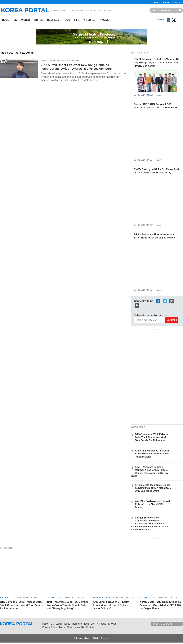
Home (6, 20)
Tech (66, 20)
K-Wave (104, 20)
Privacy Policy (50, 627)
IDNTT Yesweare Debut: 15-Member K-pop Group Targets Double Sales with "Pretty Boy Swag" (156, 62)
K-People (89, 20)
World (26, 20)
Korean (178, 2)
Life (77, 20)
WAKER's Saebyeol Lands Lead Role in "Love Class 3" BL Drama (152, 504)
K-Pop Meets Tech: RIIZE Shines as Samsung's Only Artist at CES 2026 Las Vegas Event (153, 488)
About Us (79, 627)
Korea (39, 20)
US (15, 20)
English (167, 2)
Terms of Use (66, 627)
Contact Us (92, 627)
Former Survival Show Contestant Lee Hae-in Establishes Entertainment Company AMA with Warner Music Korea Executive (150, 524)
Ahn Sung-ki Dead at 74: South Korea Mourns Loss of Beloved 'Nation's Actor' (152, 454)
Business (53, 20)
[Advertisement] (157, 377)
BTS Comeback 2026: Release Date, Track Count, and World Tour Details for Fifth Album (151, 437)
